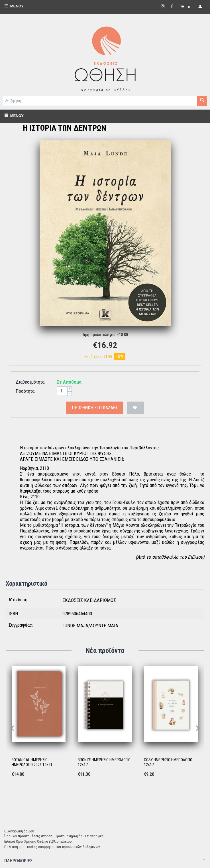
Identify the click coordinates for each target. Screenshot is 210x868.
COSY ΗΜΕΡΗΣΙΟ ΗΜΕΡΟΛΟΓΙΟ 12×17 (168, 762)
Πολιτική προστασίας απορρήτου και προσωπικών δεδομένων (52, 847)
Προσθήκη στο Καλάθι (94, 408)
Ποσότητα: (26, 391)
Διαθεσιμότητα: (30, 382)
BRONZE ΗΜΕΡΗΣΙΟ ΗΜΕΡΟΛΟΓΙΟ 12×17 (104, 762)
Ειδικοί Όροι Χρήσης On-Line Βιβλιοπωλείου (38, 841)
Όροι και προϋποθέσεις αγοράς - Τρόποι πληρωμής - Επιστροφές (54, 836)
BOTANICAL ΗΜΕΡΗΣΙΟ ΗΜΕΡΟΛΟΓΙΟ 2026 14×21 (32, 762)
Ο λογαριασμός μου (19, 831)
